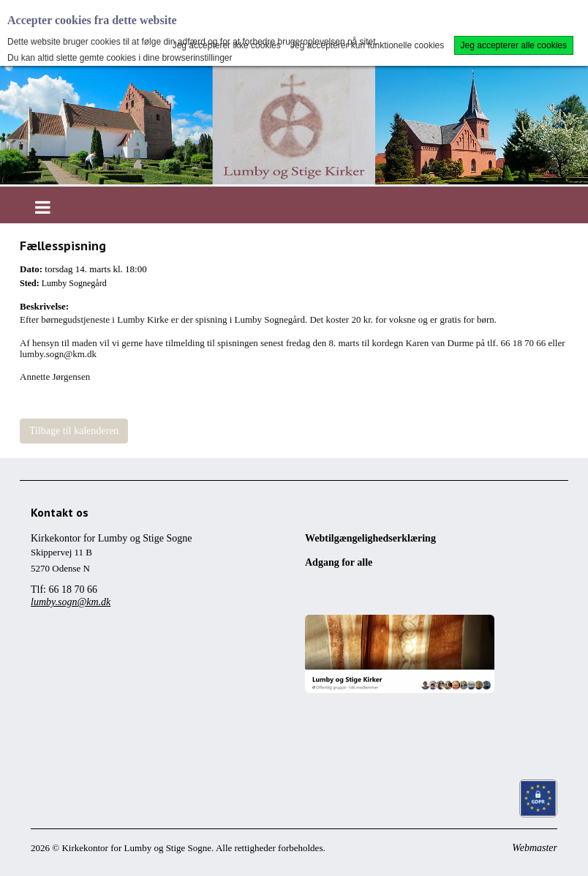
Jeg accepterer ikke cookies (227, 45)
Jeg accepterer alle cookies (514, 45)
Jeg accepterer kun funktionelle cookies (367, 45)
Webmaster (535, 848)
